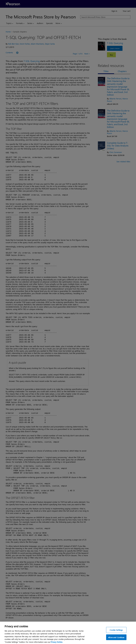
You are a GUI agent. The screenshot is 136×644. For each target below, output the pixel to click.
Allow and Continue (116, 639)
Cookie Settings (116, 631)
